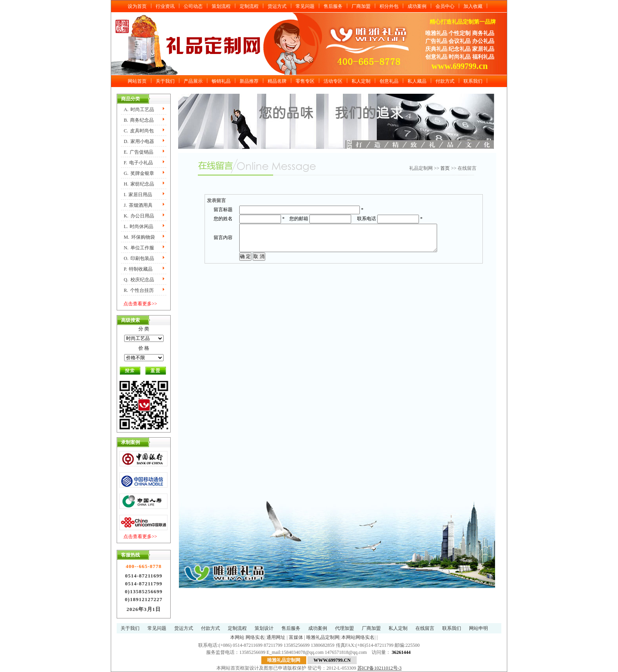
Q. (139, 280)
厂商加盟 (361, 6)
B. (139, 120)
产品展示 (193, 81)
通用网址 (276, 637)
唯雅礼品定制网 (323, 637)
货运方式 (277, 6)
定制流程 (249, 6)
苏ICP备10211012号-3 (380, 668)
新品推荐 (249, 81)
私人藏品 (417, 81)
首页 (445, 168)
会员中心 (445, 6)
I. (138, 195)
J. (138, 205)
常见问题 (305, 6)
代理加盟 (344, 628)
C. (139, 131)
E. (139, 152)
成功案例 (417, 6)
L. (139, 226)
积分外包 (389, 6)
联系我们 (473, 81)
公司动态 (193, 6)
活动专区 (333, 81)
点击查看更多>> (140, 304)
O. (139, 258)
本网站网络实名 (358, 637)
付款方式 (445, 81)
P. (138, 269)
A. (139, 110)
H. (139, 184)
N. (139, 248)
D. (139, 141)
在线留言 (425, 628)
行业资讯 (165, 6)
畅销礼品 (221, 81)
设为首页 (137, 6)
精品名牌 (277, 81)
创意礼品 (389, 81)
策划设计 (264, 628)
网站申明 (478, 628)
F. (138, 163)
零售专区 (305, 81)
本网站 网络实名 (247, 637)
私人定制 (361, 81)
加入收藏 (473, 6)
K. (139, 216)
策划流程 (221, 6)
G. (139, 173)
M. (139, 237)
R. (139, 290)
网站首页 (137, 81)
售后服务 (333, 6)
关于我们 (165, 81)
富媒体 (296, 637)
